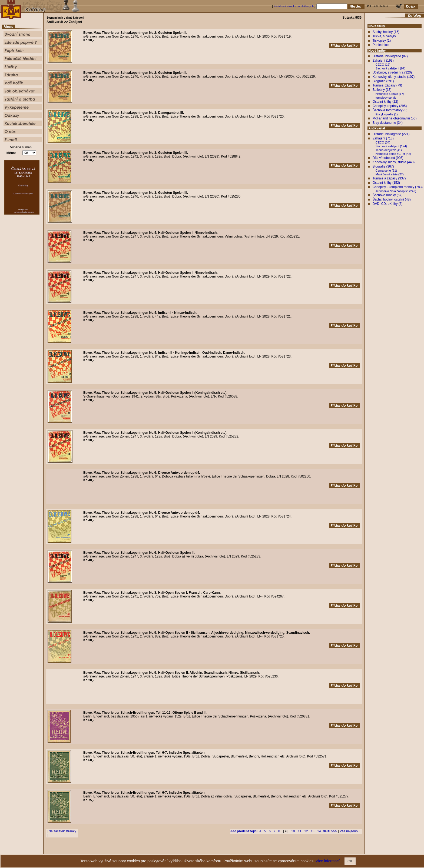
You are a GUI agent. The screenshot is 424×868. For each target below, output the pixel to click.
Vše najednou (350, 831)
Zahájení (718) (383, 138)
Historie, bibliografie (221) (391, 134)
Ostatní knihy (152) (386, 183)
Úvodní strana (168, 850)
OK (350, 861)
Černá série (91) (386, 171)
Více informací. (328, 861)
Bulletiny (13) (382, 90)
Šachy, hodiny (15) (386, 32)
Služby (245, 850)
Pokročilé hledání (228, 850)
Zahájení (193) (383, 61)
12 (306, 831)
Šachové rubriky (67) (388, 195)
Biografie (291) (383, 81)
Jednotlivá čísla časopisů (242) (396, 191)
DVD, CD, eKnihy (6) (388, 204)
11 (299, 831)
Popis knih (209, 850)
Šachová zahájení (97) (390, 68)
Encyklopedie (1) (387, 114)
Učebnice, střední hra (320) (392, 72)
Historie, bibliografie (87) (390, 56)
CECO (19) (383, 65)
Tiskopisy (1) (382, 41)
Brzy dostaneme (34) (388, 123)
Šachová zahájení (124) (391, 146)
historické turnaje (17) (390, 94)
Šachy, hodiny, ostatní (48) (392, 199)
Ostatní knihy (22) (385, 102)
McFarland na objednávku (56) (395, 118)
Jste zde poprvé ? (189, 850)
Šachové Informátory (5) (390, 110)
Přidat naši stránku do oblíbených (294, 6)
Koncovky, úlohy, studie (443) (394, 162)
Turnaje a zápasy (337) (389, 178)
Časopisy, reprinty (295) (390, 106)
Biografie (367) (383, 166)
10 (293, 831)
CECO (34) (383, 142)
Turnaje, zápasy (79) (387, 85)
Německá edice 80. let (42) (393, 154)
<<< (244, 831)
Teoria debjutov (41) (389, 150)
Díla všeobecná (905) (388, 158)
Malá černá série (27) (390, 174)
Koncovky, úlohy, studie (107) (394, 77)
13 (312, 831)
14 (319, 831)
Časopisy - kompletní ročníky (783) (398, 187)
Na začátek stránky (62, 831)
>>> (330, 831)
